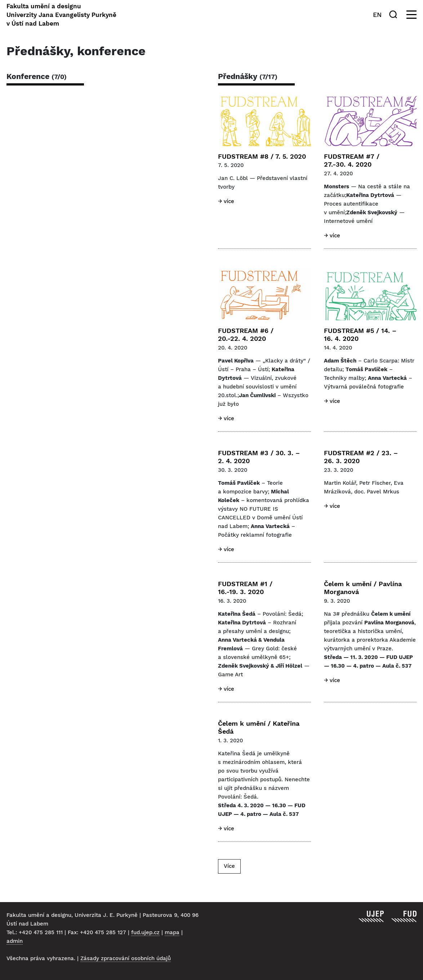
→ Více (226, 201)
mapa (172, 932)
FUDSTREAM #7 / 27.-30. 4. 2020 (352, 161)
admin (15, 941)
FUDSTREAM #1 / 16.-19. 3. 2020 (245, 588)
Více (229, 866)
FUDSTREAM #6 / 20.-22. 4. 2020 (246, 335)
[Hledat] (395, 14)
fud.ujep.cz (145, 932)
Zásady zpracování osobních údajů (126, 958)
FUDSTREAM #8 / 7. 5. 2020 (262, 156)
